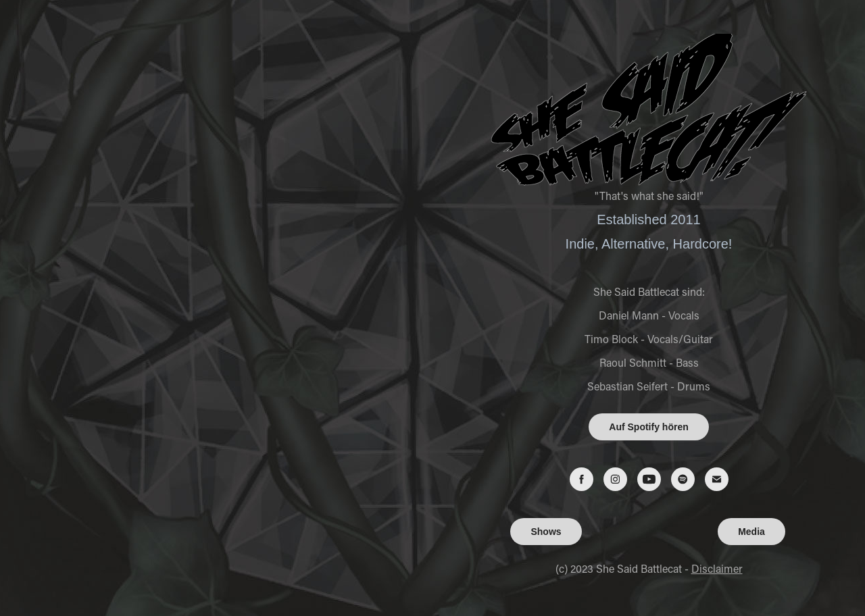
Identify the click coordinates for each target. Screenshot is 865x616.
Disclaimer (717, 568)
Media (751, 532)
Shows (546, 532)
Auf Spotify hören (648, 427)
